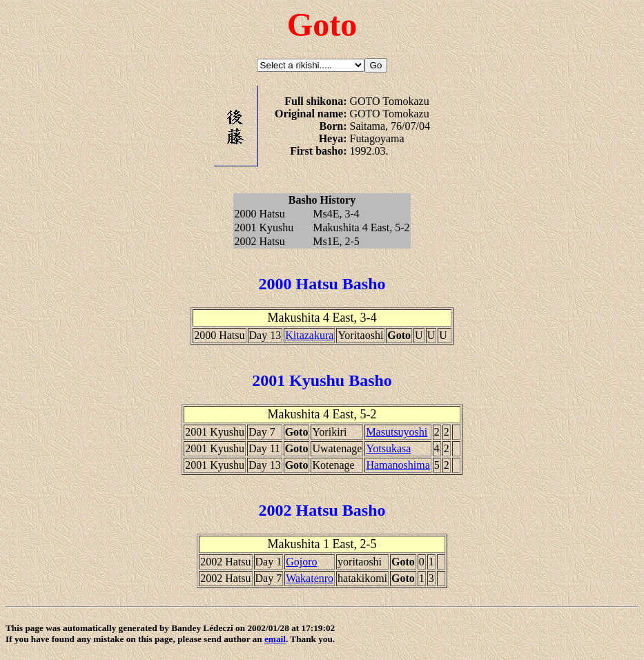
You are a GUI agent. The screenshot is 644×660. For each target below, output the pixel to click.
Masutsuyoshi (397, 432)
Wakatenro (310, 578)
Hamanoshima (398, 465)
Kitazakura (309, 335)
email (275, 639)
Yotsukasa (388, 448)
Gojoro (301, 562)
